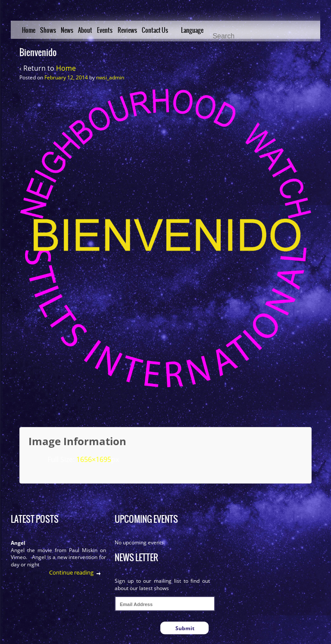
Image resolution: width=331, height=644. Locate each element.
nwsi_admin (110, 77)
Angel (18, 543)
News (67, 30)
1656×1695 (94, 459)
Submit (185, 628)
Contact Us (155, 30)
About (85, 30)
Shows (48, 30)
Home (29, 30)
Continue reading (71, 572)
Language (192, 30)
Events (105, 30)
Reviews (127, 30)
